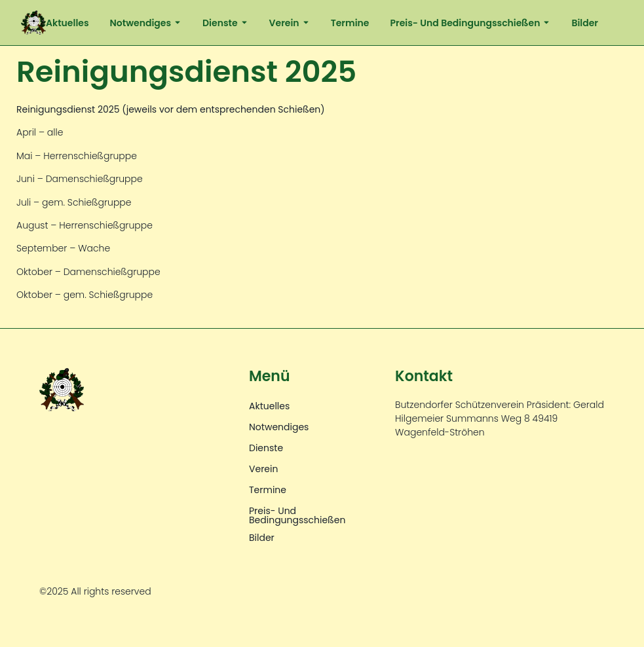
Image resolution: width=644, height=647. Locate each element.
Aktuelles (67, 23)
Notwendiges (146, 23)
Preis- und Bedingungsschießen (470, 23)
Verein (290, 23)
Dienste (225, 23)
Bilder (585, 23)
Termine (350, 23)
